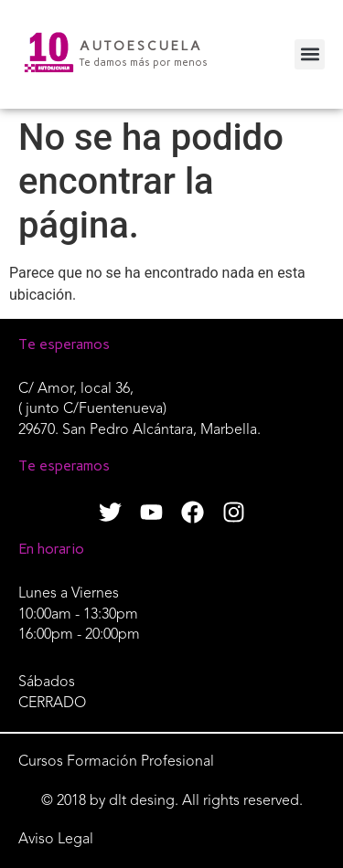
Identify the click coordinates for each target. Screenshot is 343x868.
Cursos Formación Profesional (116, 762)
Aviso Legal (56, 840)
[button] (310, 54)
